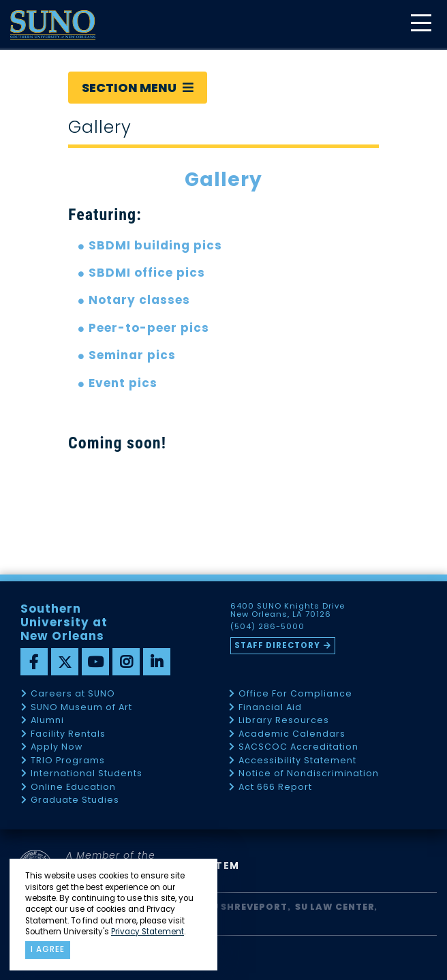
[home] (53, 25)
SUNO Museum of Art (81, 708)
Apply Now (57, 747)
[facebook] (34, 662)
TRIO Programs (68, 761)
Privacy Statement (148, 932)
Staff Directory (277, 645)
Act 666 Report (275, 787)
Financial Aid (270, 708)
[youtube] (95, 662)
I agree (48, 949)
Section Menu (138, 88)
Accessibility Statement (297, 761)
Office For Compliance (295, 694)
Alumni (47, 721)
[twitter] (65, 662)
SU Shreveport (247, 907)
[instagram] (126, 662)
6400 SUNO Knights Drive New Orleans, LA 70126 (288, 611)
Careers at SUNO (73, 694)
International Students (87, 774)
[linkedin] (157, 662)
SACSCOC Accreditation (298, 747)
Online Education (73, 787)
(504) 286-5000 (267, 627)
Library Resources (284, 721)
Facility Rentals (68, 734)
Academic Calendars (292, 734)
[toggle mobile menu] (420, 24)
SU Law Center (335, 907)
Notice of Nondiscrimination (309, 774)
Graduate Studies (75, 800)
